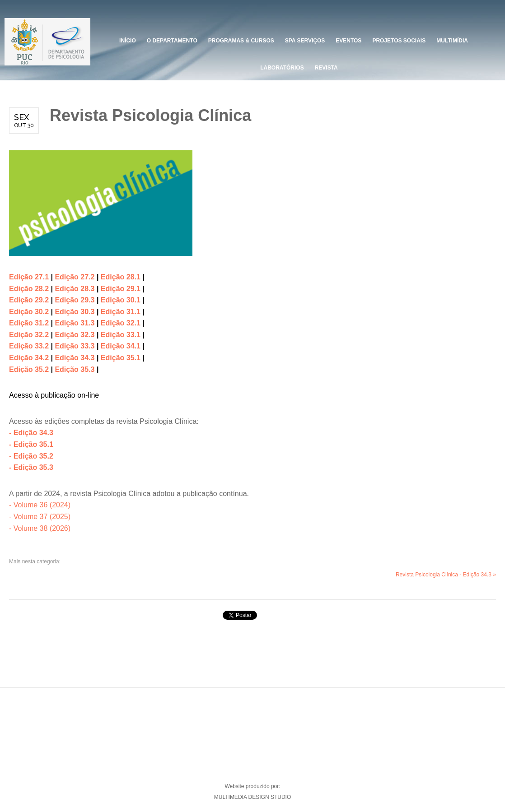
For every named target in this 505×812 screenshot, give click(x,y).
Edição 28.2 (29, 289)
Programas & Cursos (241, 41)
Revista (326, 68)
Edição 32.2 (30, 335)
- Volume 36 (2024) (40, 505)
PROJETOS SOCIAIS (399, 41)
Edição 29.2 (29, 300)
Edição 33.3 (75, 346)
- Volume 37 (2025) (40, 517)
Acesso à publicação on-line (54, 395)
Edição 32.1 (122, 323)
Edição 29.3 (76, 300)
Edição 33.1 (121, 335)
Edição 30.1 (122, 300)
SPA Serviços (305, 41)
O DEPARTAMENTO (172, 41)
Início (128, 41)
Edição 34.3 (75, 358)
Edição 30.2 (29, 312)
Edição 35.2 (29, 369)
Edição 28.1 (121, 277)
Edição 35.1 (121, 358)
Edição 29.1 (121, 289)
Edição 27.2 (75, 277)
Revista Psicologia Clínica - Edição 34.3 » (446, 575)
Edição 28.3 (76, 289)
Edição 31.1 (122, 312)
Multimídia (452, 41)
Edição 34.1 (121, 346)
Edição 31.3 (76, 323)
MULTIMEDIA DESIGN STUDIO (252, 797)
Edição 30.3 (76, 312)
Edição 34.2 (29, 358)
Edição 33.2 (29, 346)
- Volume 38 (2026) (40, 528)
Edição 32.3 (75, 335)
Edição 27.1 (29, 277)
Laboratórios (282, 68)
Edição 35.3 (75, 369)
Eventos (348, 41)
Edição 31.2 (30, 323)
